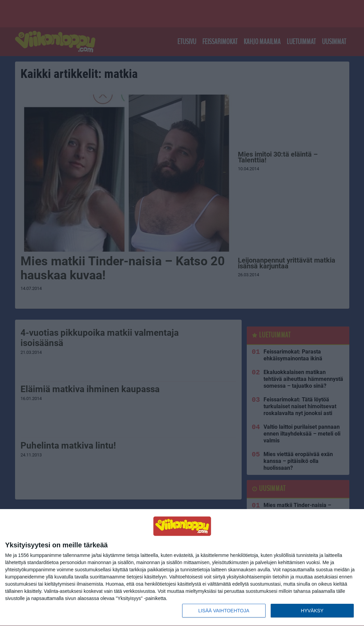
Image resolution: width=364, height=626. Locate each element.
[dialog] (182, 568)
